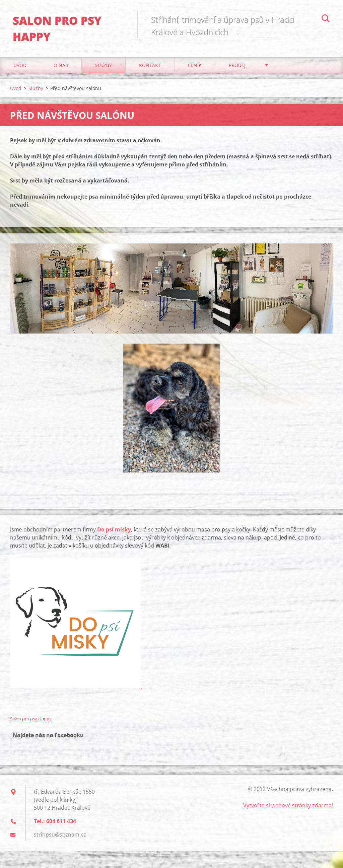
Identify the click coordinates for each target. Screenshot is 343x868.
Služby (104, 67)
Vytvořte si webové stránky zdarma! (288, 807)
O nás (61, 67)
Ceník (195, 67)
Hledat (326, 19)
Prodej (237, 67)
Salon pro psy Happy (31, 720)
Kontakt (150, 67)
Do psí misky (114, 531)
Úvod (20, 67)
